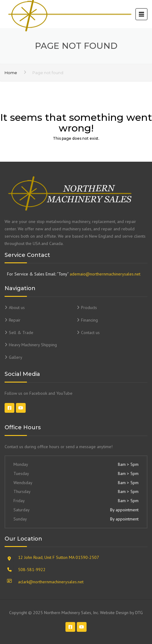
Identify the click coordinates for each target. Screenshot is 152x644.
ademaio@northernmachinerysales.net (105, 274)
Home (11, 73)
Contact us (90, 333)
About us (17, 308)
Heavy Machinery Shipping (33, 345)
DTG (139, 613)
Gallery (16, 357)
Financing (89, 320)
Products (89, 308)
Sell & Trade (21, 333)
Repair (15, 320)
